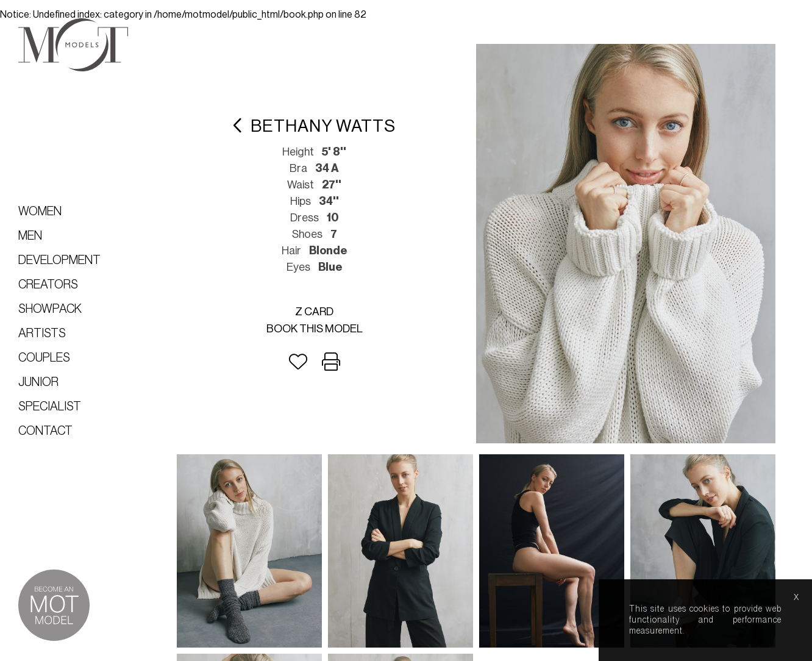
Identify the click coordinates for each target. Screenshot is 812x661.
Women (40, 212)
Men (30, 236)
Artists (42, 334)
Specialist (50, 407)
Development (59, 260)
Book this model (315, 329)
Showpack (50, 309)
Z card (314, 312)
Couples (44, 358)
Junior (38, 382)
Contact (45, 431)
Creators (48, 285)
